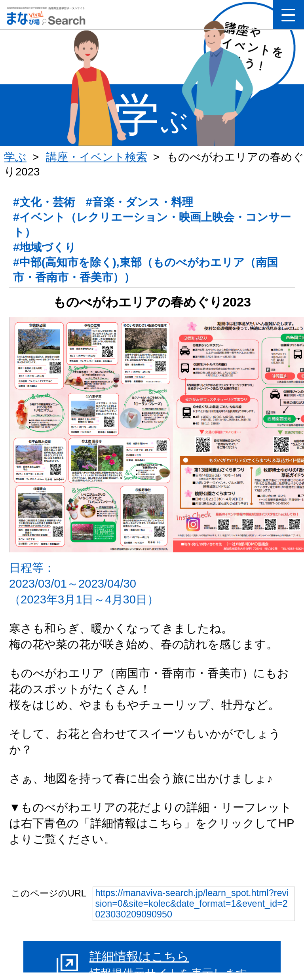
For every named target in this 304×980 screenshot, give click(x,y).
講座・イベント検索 (97, 157)
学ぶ (15, 157)
